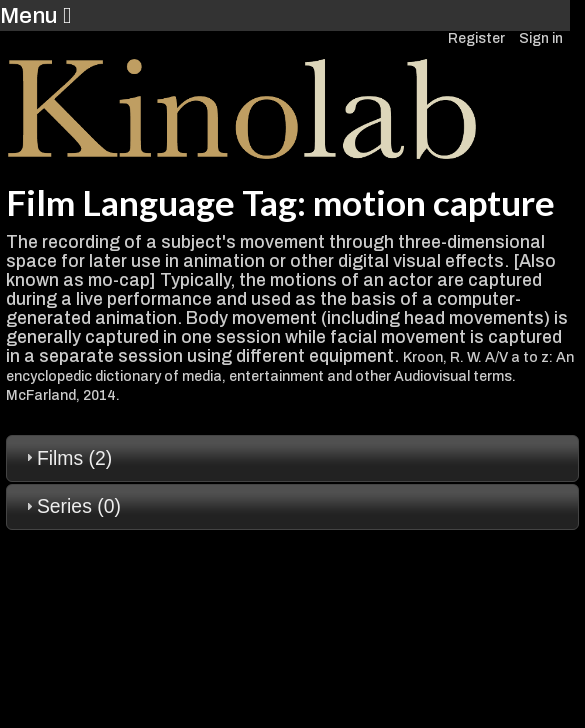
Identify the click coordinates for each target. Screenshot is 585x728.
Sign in (541, 38)
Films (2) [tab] (66, 458)
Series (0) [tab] (71, 506)
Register (476, 38)
